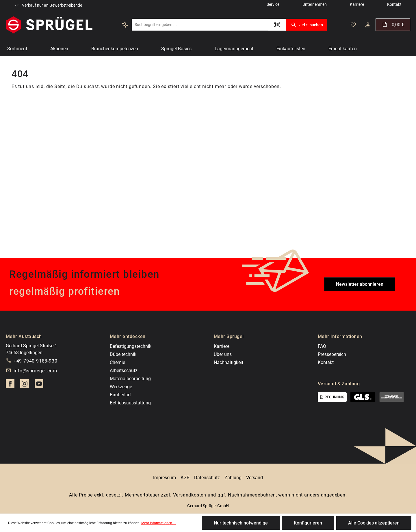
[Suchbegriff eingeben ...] (200, 25)
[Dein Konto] (368, 25)
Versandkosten (190, 495)
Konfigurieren (308, 523)
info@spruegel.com (35, 371)
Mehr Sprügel (229, 336)
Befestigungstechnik (131, 346)
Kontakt (326, 362)
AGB (185, 478)
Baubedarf (120, 395)
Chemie (117, 362)
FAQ (322, 346)
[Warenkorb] (393, 25)
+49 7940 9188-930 (36, 361)
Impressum (165, 478)
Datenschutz (207, 478)
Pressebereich (332, 354)
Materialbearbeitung (130, 379)
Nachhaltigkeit (229, 362)
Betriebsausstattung (130, 403)
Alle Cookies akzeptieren (374, 523)
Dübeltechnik (123, 354)
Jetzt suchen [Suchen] (306, 25)
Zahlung (233, 478)
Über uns (223, 354)
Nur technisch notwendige (241, 523)
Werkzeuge (121, 387)
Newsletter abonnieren (360, 284)
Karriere (222, 346)
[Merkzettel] (353, 25)
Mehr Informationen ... (158, 523)
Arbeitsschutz (124, 370)
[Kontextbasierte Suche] (125, 25)
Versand (255, 478)
